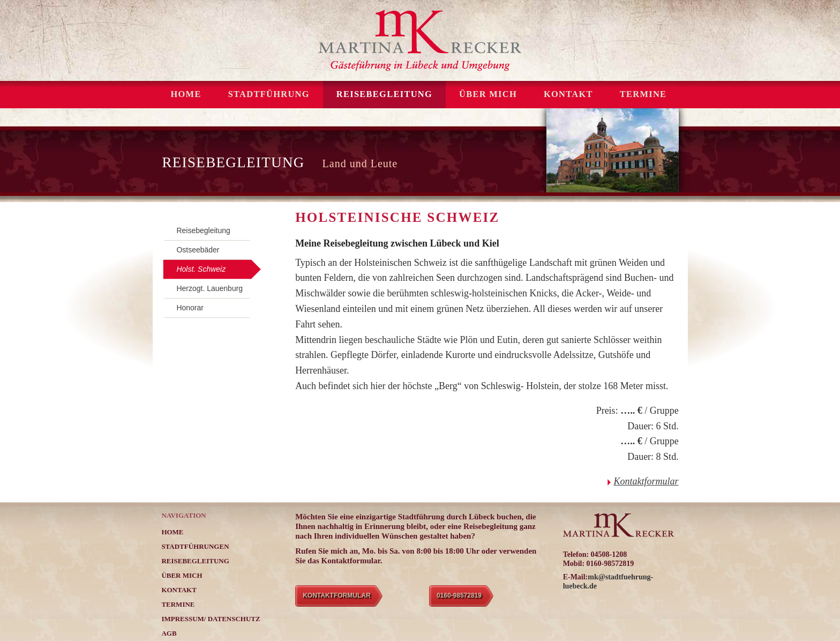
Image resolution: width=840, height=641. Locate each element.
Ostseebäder (198, 250)
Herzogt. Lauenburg (209, 288)
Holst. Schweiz (201, 269)
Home (186, 94)
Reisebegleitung (203, 230)
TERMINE (643, 94)
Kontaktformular (646, 481)
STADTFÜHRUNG (269, 94)
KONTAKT (568, 94)
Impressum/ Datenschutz (211, 619)
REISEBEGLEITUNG (384, 94)
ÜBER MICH (488, 94)
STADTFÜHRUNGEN (195, 546)
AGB (169, 633)
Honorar (190, 308)
